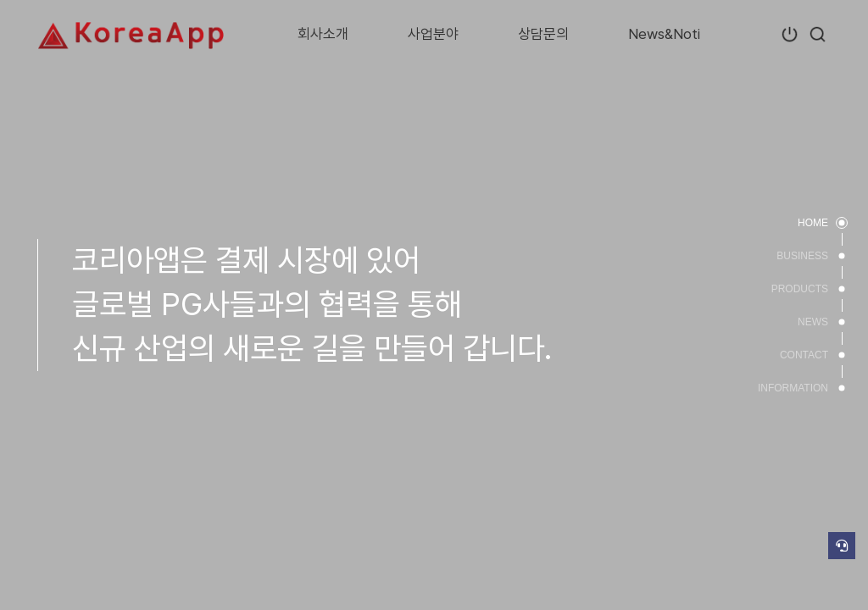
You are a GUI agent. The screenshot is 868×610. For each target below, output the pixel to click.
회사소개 (323, 34)
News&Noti (664, 34)
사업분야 (433, 34)
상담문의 (543, 34)
